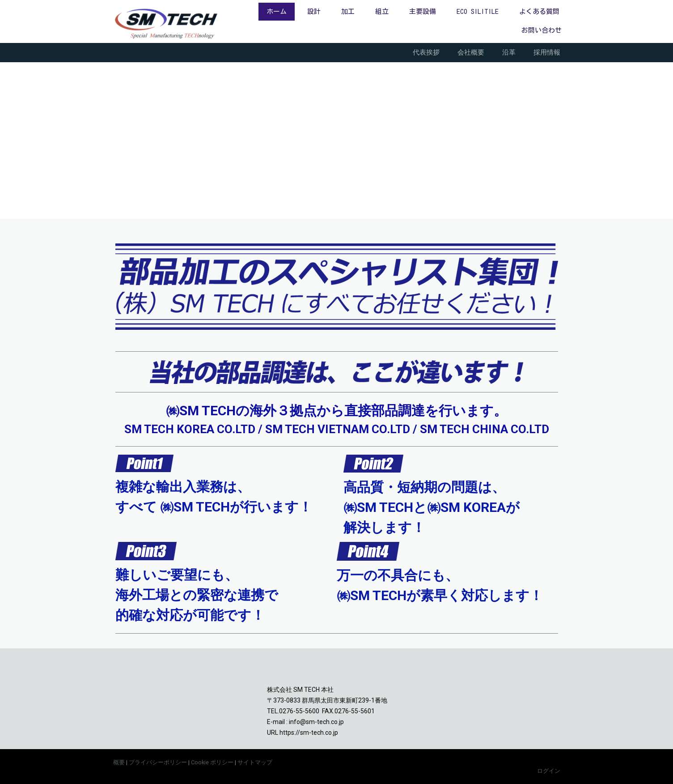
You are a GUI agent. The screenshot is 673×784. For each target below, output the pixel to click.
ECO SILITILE (478, 11)
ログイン (549, 771)
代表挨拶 (426, 52)
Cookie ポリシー (212, 762)
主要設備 (423, 11)
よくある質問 (539, 11)
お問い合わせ (542, 30)
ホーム (277, 11)
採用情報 (547, 52)
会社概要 (471, 52)
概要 (119, 762)
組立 (382, 11)
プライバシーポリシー (158, 762)
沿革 (509, 52)
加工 (348, 11)
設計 (314, 11)
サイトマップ (255, 762)
